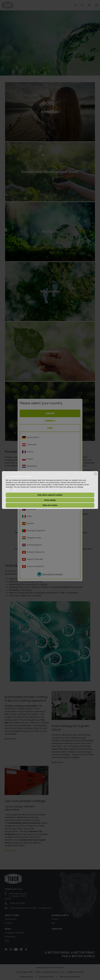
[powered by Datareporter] (95, 475)
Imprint (15, 489)
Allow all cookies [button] (50, 505)
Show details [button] (50, 500)
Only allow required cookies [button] (50, 495)
